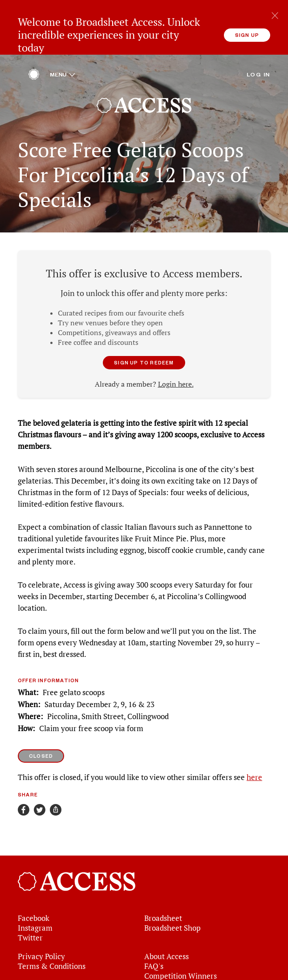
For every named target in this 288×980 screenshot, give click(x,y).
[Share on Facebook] (24, 775)
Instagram (35, 894)
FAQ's (154, 932)
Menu (63, 40)
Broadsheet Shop (172, 894)
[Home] (34, 42)
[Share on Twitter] (40, 775)
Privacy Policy (41, 922)
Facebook (34, 884)
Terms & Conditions (52, 932)
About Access (166, 922)
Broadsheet (163, 884)
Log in (258, 40)
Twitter (30, 904)
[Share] (56, 775)
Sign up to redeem (144, 328)
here (254, 743)
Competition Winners (181, 942)
